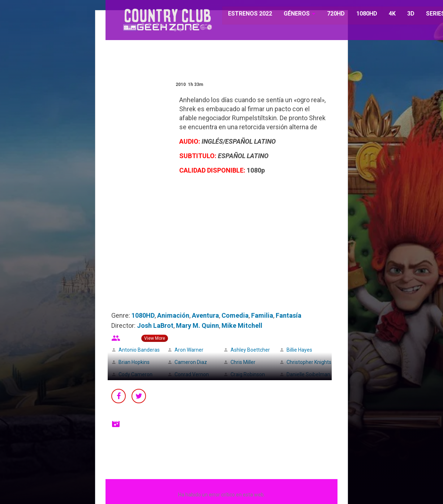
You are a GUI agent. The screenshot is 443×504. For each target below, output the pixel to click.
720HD (332, 14)
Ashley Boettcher (250, 350)
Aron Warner (189, 350)
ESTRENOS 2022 (247, 14)
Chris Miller (243, 362)
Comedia (235, 315)
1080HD (363, 14)
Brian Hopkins (134, 362)
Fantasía (289, 315)
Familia (262, 315)
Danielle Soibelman (308, 374)
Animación (173, 315)
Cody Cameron (136, 374)
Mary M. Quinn (197, 325)
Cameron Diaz (191, 362)
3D (407, 14)
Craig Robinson (248, 374)
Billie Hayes (299, 350)
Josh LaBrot (155, 325)
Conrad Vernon (192, 374)
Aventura (205, 315)
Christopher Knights (309, 362)
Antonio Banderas (139, 350)
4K (388, 14)
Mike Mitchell (242, 325)
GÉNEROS (293, 14)
